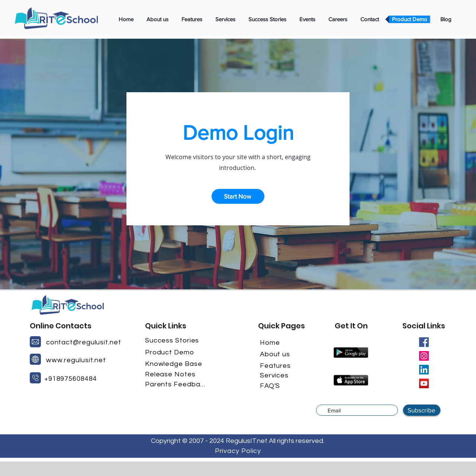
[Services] (281, 375)
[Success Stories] (176, 340)
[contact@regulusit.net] (84, 342)
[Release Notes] (176, 374)
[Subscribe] (422, 410)
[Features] (281, 366)
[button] (238, 196)
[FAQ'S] (277, 386)
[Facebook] (424, 342)
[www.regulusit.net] (77, 360)
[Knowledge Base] (176, 364)
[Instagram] (424, 356)
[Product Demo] (176, 352)
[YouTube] (424, 383)
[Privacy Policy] (238, 451)
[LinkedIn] (424, 370)
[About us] (281, 354)
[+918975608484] (74, 379)
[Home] (277, 342)
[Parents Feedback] (176, 384)
